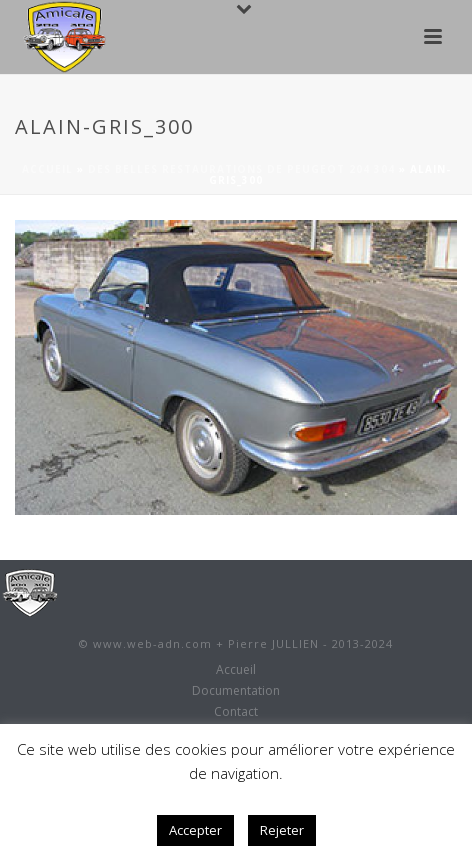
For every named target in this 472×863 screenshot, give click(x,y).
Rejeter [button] (282, 830)
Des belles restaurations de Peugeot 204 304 (241, 169)
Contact (236, 712)
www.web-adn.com (152, 643)
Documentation (236, 691)
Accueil (47, 169)
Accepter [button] (195, 830)
